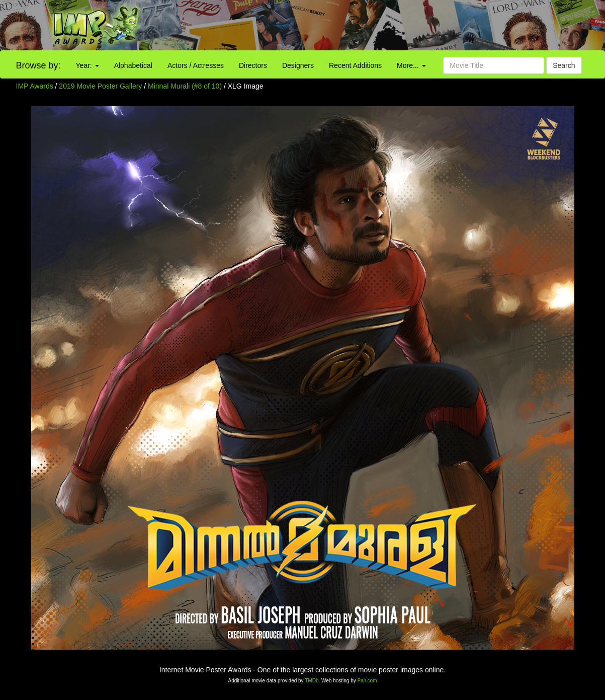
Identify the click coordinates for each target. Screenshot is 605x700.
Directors (253, 65)
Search (564, 65)
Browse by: (38, 65)
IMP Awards (35, 86)
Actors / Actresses (196, 65)
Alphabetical (133, 65)
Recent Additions (355, 65)
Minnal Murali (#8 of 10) (185, 86)
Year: (88, 65)
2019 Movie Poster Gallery (100, 86)
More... (411, 65)
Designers (298, 65)
